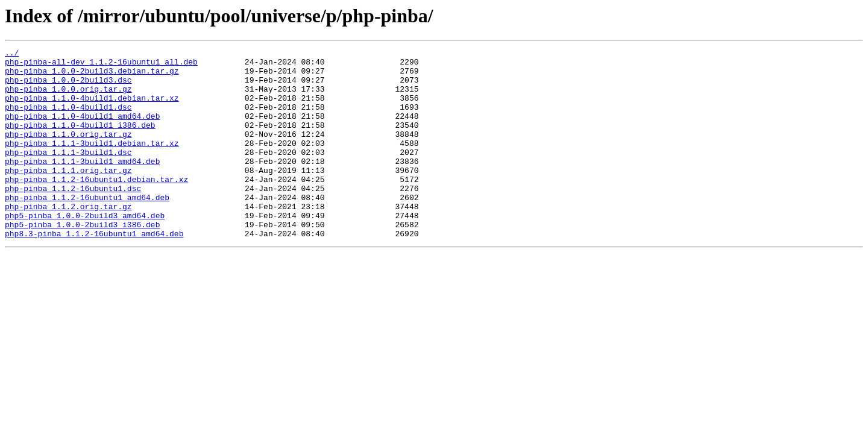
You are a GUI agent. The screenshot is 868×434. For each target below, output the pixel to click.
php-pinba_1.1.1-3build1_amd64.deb (82, 184)
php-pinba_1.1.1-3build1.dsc (68, 174)
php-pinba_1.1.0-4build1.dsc (68, 119)
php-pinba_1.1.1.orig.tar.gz (68, 195)
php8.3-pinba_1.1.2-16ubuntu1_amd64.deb (94, 271)
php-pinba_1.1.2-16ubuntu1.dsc (73, 217)
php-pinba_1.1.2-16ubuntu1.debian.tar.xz (96, 206)
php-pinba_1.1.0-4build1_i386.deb (80, 141)
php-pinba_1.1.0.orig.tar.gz (68, 152)
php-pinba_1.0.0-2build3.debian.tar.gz (92, 76)
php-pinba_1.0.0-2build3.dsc (68, 87)
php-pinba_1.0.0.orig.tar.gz (68, 98)
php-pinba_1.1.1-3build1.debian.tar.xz (92, 163)
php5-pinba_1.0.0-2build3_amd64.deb (85, 250)
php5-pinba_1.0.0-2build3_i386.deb (82, 260)
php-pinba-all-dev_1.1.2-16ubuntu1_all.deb (101, 65)
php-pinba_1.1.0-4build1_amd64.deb (82, 130)
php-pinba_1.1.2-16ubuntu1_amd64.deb (87, 228)
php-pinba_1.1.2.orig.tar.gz (68, 239)
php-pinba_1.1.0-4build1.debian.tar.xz (92, 108)
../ (12, 54)
